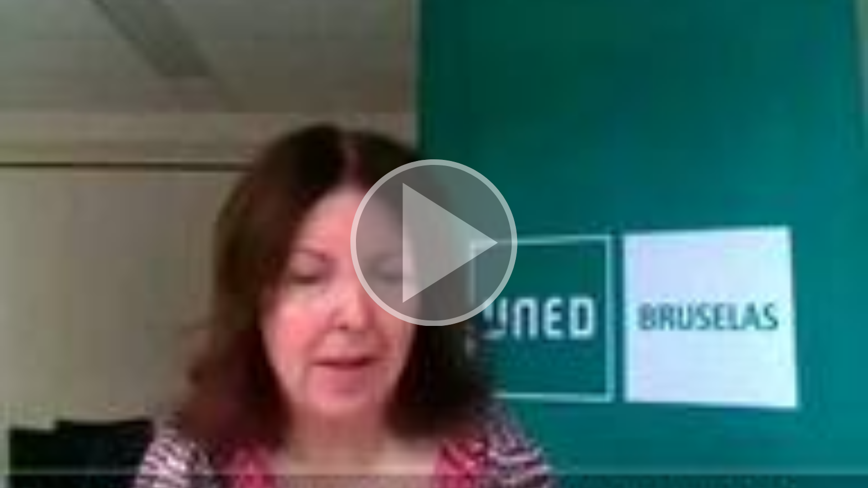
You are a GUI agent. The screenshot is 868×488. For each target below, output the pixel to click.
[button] (434, 244)
